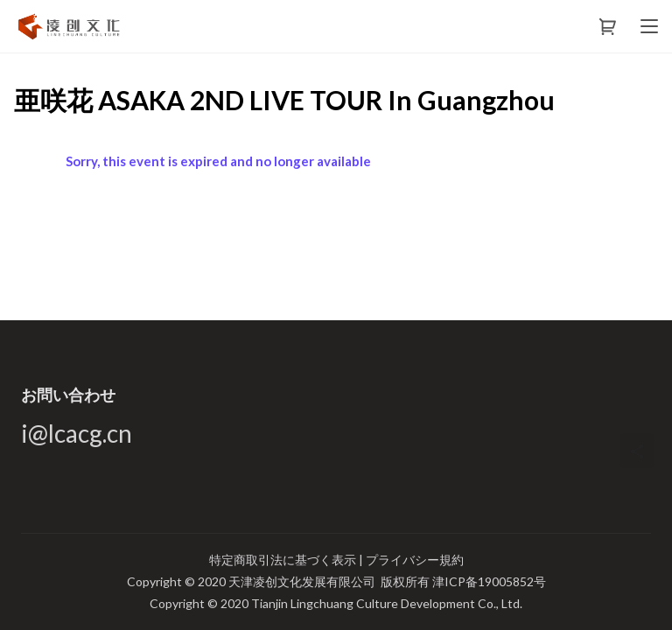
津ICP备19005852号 (489, 581)
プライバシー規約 (415, 560)
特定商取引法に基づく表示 (284, 560)
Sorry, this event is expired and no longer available (218, 161)
